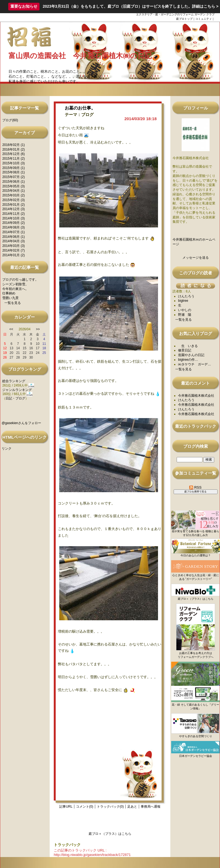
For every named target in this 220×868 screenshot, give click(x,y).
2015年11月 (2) (13, 159)
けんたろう (186, 296)
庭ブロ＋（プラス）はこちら (110, 834)
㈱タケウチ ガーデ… (194, 364)
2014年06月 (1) (13, 237)
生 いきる (188, 346)
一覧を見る (13, 303)
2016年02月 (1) (13, 145)
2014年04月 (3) (13, 241)
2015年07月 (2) (13, 177)
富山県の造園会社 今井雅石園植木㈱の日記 (80, 56)
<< (11, 329)
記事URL (66, 807)
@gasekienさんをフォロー (21, 423)
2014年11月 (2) (13, 214)
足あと (132, 807)
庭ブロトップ (184, 19)
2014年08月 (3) (13, 227)
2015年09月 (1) (13, 168)
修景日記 (185, 350)
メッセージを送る (196, 258)
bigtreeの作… (188, 360)
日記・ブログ (15, 398)
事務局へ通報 (151, 807)
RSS (195, 487)
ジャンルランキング (17, 390)
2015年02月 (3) (13, 200)
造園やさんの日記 (191, 355)
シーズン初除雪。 (15, 284)
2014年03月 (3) (13, 246)
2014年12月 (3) (13, 209)
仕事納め (9, 293)
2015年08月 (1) (13, 172)
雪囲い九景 (10, 298)
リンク (7, 449)
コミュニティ (204, 19)
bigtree (183, 301)
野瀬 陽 (185, 315)
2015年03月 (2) (13, 195)
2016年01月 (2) (13, 150)
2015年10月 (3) (13, 163)
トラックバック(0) (110, 807)
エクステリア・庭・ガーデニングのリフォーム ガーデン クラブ (175, 14)
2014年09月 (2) (13, 223)
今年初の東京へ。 (15, 289)
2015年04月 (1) (13, 191)
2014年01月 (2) (13, 255)
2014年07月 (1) (13, 232)
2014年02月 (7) (13, 250)
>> (38, 329)
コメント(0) (85, 807)
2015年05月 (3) (13, 186)
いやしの (185, 310)
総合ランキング (14, 381)
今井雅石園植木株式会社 (196, 396)
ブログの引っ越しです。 (20, 280)
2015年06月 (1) (13, 182)
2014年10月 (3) (13, 218)
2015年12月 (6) (13, 154)
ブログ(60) (10, 120)
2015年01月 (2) (13, 205)
